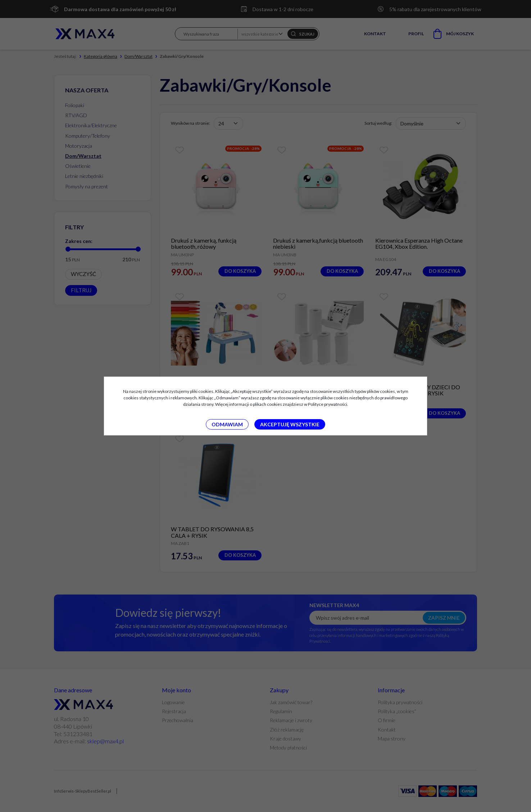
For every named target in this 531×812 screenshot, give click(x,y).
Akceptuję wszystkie (290, 424)
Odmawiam (227, 424)
